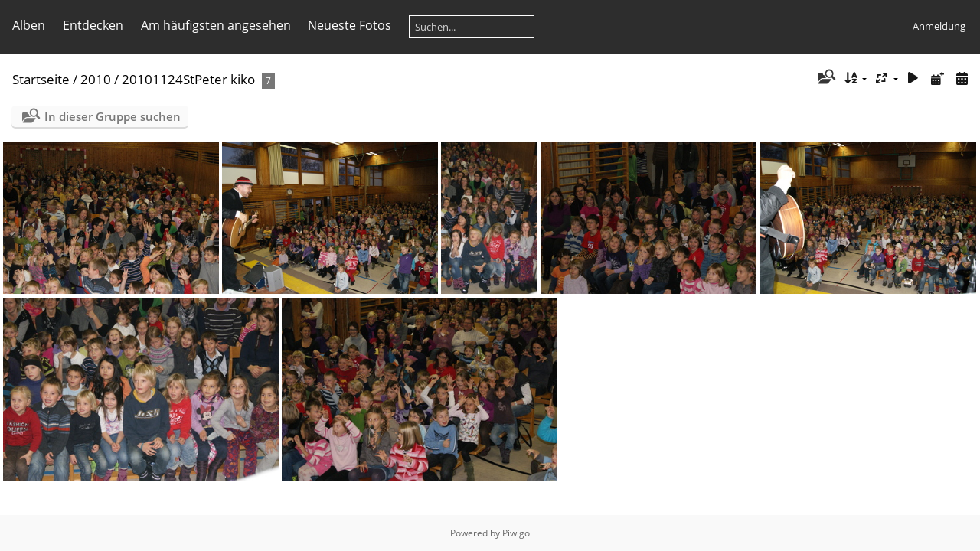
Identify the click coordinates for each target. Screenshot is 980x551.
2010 (96, 79)
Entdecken (93, 25)
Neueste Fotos (350, 25)
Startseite (41, 79)
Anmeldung (939, 26)
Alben (29, 25)
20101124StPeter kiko (188, 79)
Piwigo (516, 533)
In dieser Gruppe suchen (113, 116)
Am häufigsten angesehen (216, 25)
